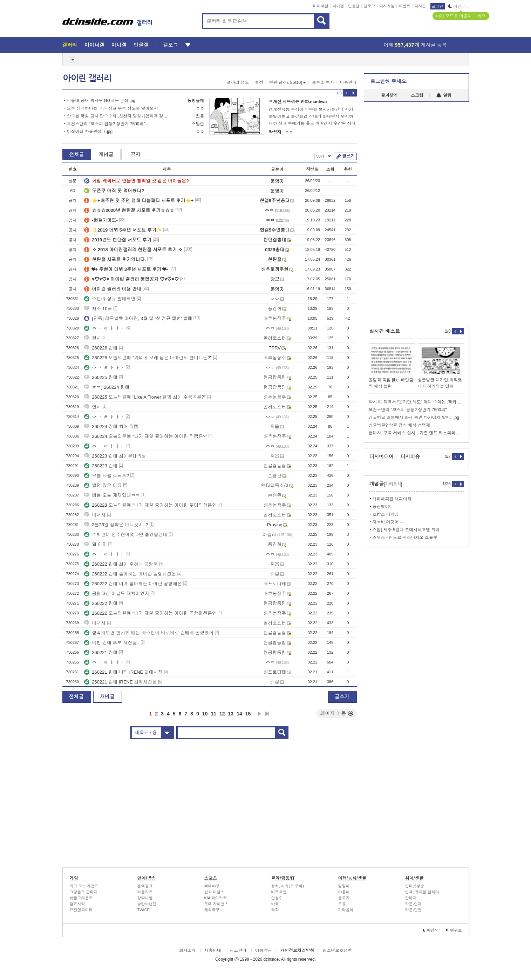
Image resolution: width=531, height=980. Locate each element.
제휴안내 (213, 951)
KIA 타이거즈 (216, 898)
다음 (259, 714)
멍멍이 (344, 886)
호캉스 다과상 (386, 514)
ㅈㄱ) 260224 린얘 (107, 387)
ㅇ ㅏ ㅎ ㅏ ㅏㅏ (104, 328)
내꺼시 (95, 515)
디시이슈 (410, 456)
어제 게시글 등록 (415, 45)
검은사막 (77, 904)
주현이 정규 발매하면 (110, 299)
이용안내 (348, 82)
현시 (93, 338)
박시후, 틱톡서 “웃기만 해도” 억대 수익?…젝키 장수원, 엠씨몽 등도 (416, 402)
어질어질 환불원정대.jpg (90, 132)
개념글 (106, 154)
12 (222, 714)
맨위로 (454, 930)
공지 (136, 154)
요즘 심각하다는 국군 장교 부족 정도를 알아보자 (113, 108)
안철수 (277, 898)
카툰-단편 (414, 910)
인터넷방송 (415, 886)
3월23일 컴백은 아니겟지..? (116, 525)
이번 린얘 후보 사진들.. (112, 643)
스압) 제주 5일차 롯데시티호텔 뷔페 (406, 530)
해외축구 (212, 910)
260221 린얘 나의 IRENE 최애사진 (123, 672)
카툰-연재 (414, 904)
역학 (275, 910)
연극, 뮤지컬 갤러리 (422, 892)
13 (231, 714)
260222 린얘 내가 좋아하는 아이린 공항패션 (133, 584)
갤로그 (370, 6)
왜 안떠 (96, 544)
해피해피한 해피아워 (392, 499)
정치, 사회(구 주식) (288, 886)
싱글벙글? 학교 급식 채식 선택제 (400, 425)
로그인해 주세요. (389, 81)
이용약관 (264, 951)
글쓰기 (349, 156)
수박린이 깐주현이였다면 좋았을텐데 (126, 535)
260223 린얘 (101, 466)
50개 (324, 156)
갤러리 (70, 45)
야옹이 (344, 892)
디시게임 (387, 6)
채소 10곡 (98, 309)
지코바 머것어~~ (388, 522)
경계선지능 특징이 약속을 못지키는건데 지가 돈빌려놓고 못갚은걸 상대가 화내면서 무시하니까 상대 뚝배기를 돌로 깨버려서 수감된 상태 (312, 116)
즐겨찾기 (389, 95)
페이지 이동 (337, 713)
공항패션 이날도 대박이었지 (117, 594)
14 (239, 714)
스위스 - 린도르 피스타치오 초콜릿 (405, 538)
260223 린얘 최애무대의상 (115, 456)
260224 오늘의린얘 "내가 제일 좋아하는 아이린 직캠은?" (146, 436)
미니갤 (338, 6)
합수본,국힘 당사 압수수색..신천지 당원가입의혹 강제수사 (119, 116)
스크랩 (417, 95)
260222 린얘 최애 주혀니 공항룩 (121, 564)
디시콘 (420, 6)
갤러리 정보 (238, 82)
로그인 (438, 6)
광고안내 (238, 951)
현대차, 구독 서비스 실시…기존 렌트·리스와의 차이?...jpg (416, 433)
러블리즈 (145, 892)
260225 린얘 (101, 377)
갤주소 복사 (323, 82)
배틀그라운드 (81, 898)
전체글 (77, 154)
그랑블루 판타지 (84, 892)
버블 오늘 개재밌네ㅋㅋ (112, 495)
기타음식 (346, 910)
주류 (342, 904)
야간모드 (459, 6)
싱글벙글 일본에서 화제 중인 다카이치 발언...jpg (414, 418)
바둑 (275, 904)
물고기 (344, 898)
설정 (259, 82)
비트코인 (279, 892)
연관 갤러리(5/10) (288, 82)
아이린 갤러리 (87, 78)
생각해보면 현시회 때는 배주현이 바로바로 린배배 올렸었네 (149, 633)
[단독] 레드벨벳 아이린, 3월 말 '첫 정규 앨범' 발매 (138, 318)
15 (248, 714)
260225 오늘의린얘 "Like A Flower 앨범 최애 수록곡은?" (145, 397)
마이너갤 (321, 6)
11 (213, 714)
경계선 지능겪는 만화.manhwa (298, 102)
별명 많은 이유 (103, 485)
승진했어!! (382, 507)
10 (205, 714)
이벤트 (405, 6)
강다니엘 (145, 898)
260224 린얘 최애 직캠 (111, 426)
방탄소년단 (147, 904)
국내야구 (212, 886)
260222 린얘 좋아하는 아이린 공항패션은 (130, 574)
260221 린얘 (101, 652)
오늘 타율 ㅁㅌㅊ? (106, 476)
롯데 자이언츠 (216, 904)
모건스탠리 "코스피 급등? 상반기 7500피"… (108, 124)
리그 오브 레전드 (84, 886)
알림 (444, 95)
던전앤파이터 (81, 910)
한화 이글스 (215, 892)
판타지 (411, 898)
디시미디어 (382, 456)
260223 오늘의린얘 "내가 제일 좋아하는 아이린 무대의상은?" (150, 505)
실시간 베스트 (385, 331)
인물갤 (354, 6)
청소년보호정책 (337, 951)
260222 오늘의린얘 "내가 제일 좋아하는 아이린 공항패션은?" (150, 613)
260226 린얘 (101, 348)
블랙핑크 (145, 886)
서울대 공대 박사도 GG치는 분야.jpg (101, 101)
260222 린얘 (101, 603)
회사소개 (188, 951)
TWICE (144, 910)
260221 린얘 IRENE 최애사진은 (120, 682)
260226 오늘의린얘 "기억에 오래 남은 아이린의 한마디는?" (148, 358)
